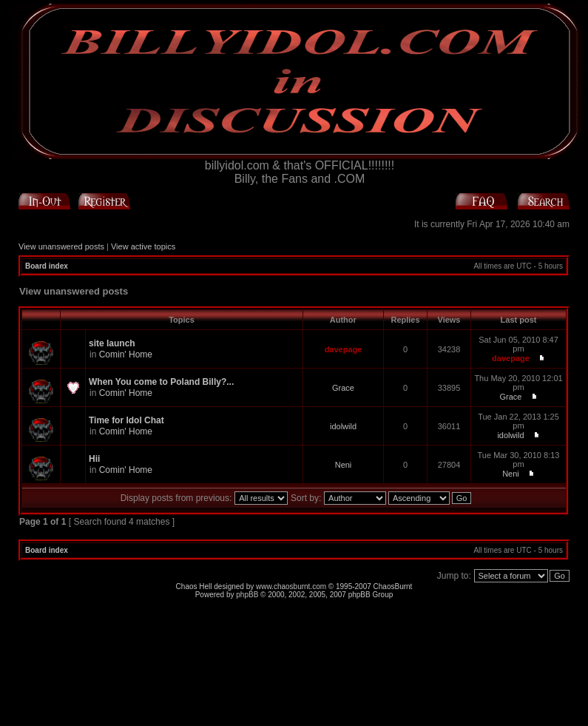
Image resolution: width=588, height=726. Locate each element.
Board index (47, 266)
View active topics (143, 246)
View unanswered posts (61, 246)
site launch (112, 343)
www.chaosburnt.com (291, 586)
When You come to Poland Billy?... (161, 382)
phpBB (247, 595)
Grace (343, 388)
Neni (344, 465)
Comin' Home (126, 354)
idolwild (343, 426)
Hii (94, 459)
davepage (344, 349)
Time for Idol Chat (126, 420)
